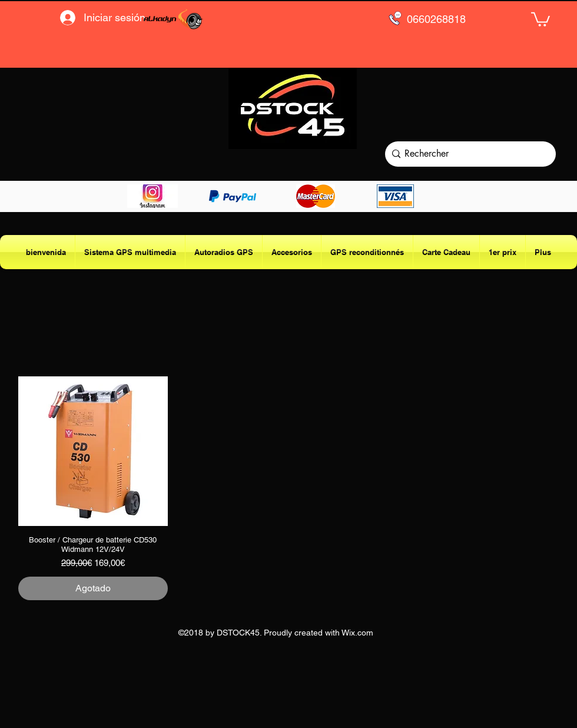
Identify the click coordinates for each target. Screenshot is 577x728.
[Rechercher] (468, 154)
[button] (540, 19)
